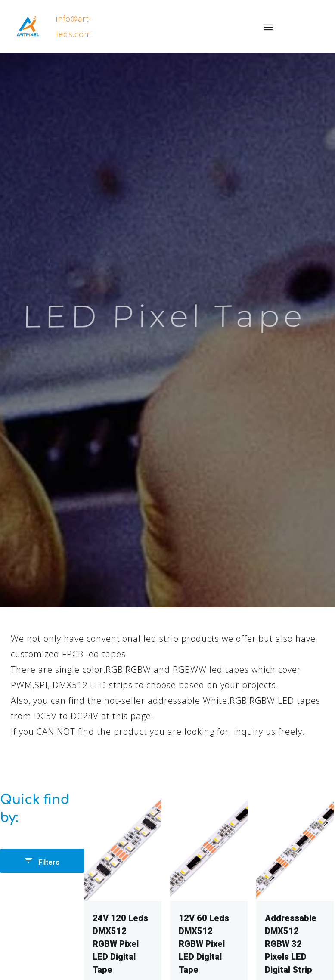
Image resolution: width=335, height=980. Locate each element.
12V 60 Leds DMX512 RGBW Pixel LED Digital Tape (204, 944)
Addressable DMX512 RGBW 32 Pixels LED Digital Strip (291, 944)
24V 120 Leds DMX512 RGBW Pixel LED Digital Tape (120, 944)
